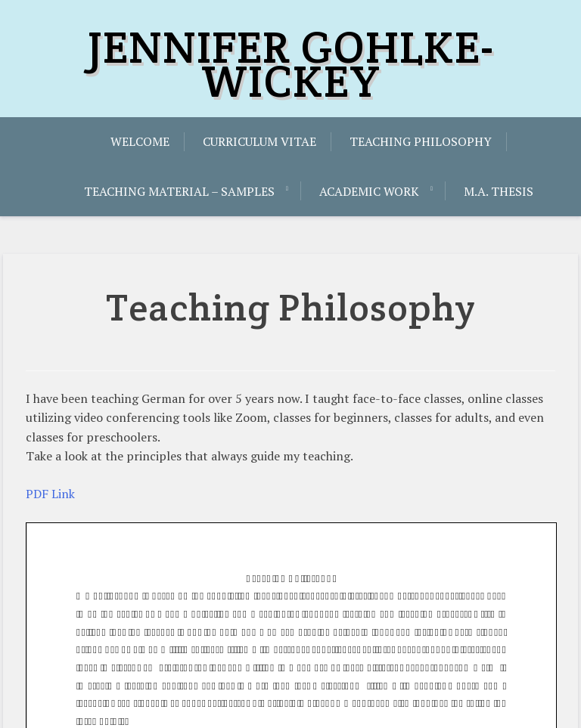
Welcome (140, 141)
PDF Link (50, 494)
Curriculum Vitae (259, 141)
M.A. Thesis (499, 191)
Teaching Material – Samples (179, 191)
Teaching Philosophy (421, 141)
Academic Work (369, 191)
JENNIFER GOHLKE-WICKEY (291, 64)
